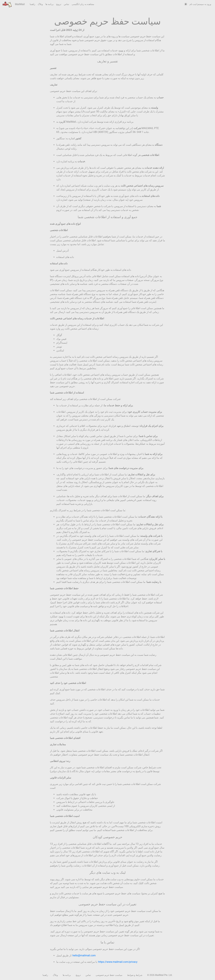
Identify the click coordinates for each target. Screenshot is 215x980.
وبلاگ (40, 4)
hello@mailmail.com (84, 955)
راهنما (32, 4)
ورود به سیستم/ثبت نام (200, 4)
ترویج (59, 4)
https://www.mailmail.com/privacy (118, 962)
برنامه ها (49, 4)
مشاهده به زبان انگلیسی (83, 4)
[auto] (186, 4)
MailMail (14, 4)
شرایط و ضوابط (135, 975)
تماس (66, 4)
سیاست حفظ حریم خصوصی (109, 975)
